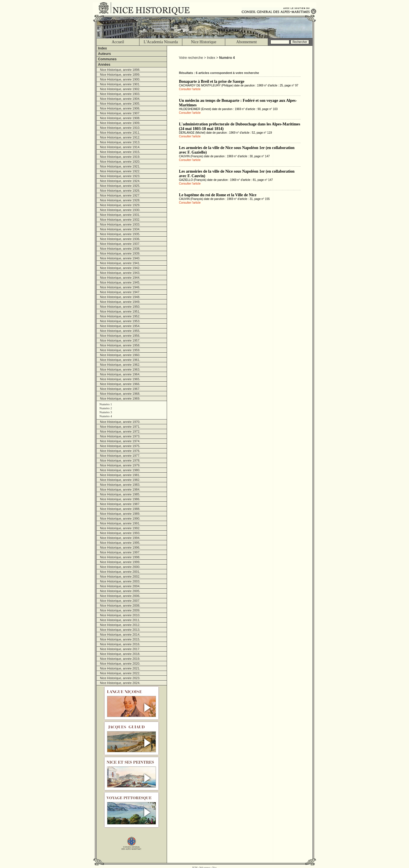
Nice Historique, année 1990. (120, 518)
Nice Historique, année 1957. (120, 340)
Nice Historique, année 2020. (120, 664)
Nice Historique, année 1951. (120, 311)
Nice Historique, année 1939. (120, 253)
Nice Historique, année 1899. (120, 75)
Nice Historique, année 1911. (120, 133)
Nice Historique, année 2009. (120, 610)
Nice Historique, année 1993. (120, 533)
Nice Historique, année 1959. (120, 350)
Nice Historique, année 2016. (120, 644)
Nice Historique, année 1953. (120, 321)
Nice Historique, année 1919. (120, 157)
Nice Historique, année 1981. (120, 475)
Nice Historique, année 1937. (120, 244)
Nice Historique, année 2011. (120, 620)
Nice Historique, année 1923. (120, 176)
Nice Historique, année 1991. (120, 523)
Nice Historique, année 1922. (120, 171)
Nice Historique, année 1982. (120, 480)
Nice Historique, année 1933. (120, 224)
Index (102, 48)
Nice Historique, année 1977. (120, 456)
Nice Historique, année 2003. (120, 581)
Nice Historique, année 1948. (120, 297)
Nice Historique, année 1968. (120, 394)
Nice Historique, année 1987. (120, 504)
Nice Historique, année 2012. (120, 625)
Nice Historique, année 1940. (120, 258)
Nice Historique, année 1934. (120, 229)
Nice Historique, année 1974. (120, 441)
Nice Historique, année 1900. (120, 79)
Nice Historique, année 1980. (120, 470)
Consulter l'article (190, 89)
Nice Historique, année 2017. (120, 649)
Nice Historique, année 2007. (120, 601)
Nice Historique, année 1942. (120, 268)
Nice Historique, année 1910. (120, 128)
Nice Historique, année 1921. (120, 166)
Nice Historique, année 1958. (120, 345)
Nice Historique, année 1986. (120, 499)
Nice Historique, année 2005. (120, 591)
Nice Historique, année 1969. (120, 398)
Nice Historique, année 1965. (120, 379)
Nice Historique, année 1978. (120, 460)
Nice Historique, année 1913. (120, 142)
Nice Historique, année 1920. (120, 162)
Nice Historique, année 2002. (120, 576)
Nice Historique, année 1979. (120, 465)
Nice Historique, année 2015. (120, 639)
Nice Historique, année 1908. (120, 118)
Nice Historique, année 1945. (120, 282)
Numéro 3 (106, 412)
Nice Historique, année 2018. (120, 654)
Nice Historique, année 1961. (120, 360)
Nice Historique (204, 42)
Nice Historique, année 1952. (120, 316)
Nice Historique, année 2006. (120, 596)
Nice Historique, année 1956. (120, 336)
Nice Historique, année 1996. (120, 547)
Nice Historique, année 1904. (120, 99)
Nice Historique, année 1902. (120, 89)
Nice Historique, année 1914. (120, 147)
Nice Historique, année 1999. (120, 562)
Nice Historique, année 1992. (120, 528)
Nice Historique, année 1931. (120, 215)
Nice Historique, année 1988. (120, 509)
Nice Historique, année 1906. (120, 108)
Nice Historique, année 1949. (120, 302)
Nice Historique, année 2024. (120, 683)
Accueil (118, 42)
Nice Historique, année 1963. (120, 369)
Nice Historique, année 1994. (120, 538)
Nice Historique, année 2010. (120, 615)
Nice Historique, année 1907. (120, 113)
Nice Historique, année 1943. (120, 273)
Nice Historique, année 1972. (120, 431)
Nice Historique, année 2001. (120, 572)
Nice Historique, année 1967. (120, 389)
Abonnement (247, 42)
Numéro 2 (106, 408)
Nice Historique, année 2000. (120, 567)
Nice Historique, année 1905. (120, 104)
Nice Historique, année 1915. (120, 152)
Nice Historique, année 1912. (120, 137)
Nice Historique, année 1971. (120, 427)
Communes (107, 59)
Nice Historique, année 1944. (120, 278)
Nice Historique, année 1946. (120, 287)
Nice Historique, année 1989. (120, 514)
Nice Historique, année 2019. (120, 659)
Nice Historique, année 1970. (120, 422)
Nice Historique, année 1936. (120, 239)
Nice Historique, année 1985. (120, 494)
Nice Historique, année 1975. (120, 446)
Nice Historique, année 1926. (120, 191)
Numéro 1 (106, 404)
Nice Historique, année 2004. (120, 586)
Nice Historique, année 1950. (120, 307)
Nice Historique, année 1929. (120, 205)
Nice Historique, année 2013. (120, 630)
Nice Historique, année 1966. (120, 384)
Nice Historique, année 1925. (120, 186)
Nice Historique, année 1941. (120, 263)
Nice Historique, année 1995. (120, 543)
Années (104, 65)
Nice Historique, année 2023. (120, 678)
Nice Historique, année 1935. (120, 234)
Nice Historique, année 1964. (120, 374)
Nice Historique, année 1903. (120, 94)
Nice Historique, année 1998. (120, 557)
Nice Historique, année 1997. (120, 552)
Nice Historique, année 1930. (120, 210)
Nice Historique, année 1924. (120, 181)
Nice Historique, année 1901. (120, 84)
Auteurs (104, 54)
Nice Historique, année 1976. (120, 451)
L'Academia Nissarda (161, 42)
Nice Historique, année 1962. (120, 365)
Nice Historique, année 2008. (120, 605)
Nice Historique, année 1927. (120, 195)
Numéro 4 (106, 416)
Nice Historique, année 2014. (120, 635)
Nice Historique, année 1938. (120, 249)
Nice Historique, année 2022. (120, 673)
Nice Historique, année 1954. (120, 326)
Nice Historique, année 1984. (120, 489)
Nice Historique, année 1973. (120, 436)
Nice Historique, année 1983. (120, 485)
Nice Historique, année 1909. (120, 123)
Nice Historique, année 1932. (120, 220)
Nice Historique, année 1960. (120, 355)
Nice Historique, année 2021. (120, 668)
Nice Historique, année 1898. (120, 70)
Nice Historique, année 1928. (120, 200)
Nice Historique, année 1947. (120, 292)
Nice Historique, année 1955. (120, 331)
